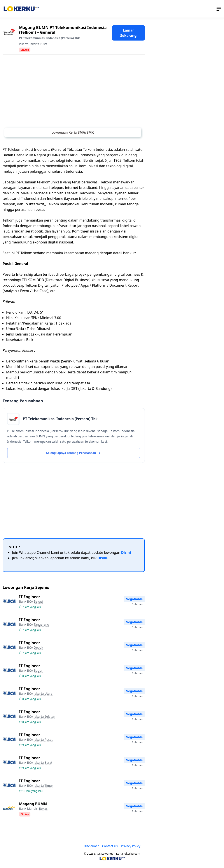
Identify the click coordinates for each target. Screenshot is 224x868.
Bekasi (38, 602)
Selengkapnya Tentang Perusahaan (74, 453)
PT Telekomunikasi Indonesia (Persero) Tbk (49, 38)
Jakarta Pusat (38, 44)
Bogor (38, 671)
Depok (38, 648)
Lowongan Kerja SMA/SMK (73, 132)
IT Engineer (30, 597)
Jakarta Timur (43, 786)
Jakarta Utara (43, 694)
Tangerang (41, 625)
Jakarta (24, 44)
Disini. (103, 559)
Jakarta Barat (43, 763)
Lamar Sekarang (129, 33)
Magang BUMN (33, 805)
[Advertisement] (74, 92)
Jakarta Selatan (44, 717)
